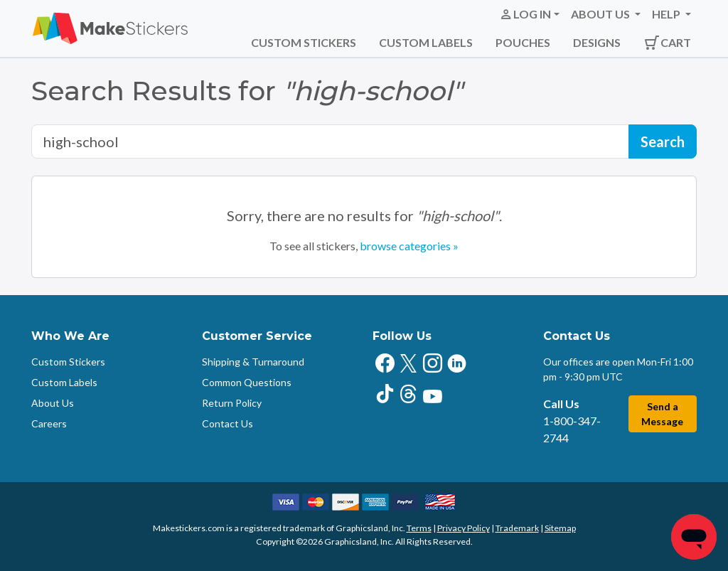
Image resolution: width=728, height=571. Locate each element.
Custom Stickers (304, 42)
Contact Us (227, 423)
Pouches (523, 42)
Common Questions (247, 382)
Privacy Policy (464, 528)
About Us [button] (601, 14)
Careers (49, 423)
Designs (597, 42)
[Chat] (694, 537)
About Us (53, 403)
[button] (529, 14)
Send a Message (662, 414)
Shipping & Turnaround (253, 362)
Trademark (517, 528)
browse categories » (409, 246)
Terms (419, 528)
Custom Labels (426, 42)
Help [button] (667, 14)
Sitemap (560, 528)
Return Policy (232, 403)
